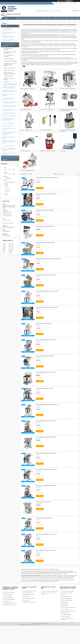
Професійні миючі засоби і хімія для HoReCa (9, 154)
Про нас (49, 18)
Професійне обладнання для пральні (9, 138)
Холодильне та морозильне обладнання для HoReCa (9, 37)
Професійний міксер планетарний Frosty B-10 (47, 405)
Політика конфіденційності (57, 624)
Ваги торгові (7, 82)
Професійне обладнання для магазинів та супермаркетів (9, 87)
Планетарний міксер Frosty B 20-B (44, 388)
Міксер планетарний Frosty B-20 (44, 518)
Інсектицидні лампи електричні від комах (9, 129)
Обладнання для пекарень (67, 600)
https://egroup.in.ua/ (7, 220)
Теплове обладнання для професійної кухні (8, 29)
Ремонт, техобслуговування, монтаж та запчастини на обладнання (9, 149)
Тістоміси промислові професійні (9, 56)
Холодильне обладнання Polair (29, 591)
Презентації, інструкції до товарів (10, 157)
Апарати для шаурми (65, 616)
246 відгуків (61, 1)
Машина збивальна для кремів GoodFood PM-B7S (48, 259)
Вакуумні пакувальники (66, 597)
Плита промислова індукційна (67, 591)
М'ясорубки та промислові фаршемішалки (10, 52)
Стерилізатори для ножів (8, 126)
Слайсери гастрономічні (8, 123)
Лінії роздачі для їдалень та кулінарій (9, 95)
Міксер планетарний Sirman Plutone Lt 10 (46, 534)
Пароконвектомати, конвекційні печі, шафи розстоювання (10, 102)
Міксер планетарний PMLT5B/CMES (45, 210)
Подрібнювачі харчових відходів (9, 79)
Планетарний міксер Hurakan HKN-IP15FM (46, 469)
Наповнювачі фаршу (8, 76)
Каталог (12, 18)
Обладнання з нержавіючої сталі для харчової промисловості (10, 91)
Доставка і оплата (35, 18)
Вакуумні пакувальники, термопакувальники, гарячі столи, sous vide (9, 119)
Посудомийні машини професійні (10, 113)
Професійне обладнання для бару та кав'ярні (9, 40)
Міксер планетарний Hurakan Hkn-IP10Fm (46, 453)
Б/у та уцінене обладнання (8, 146)
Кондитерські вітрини (8, 594)
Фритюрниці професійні (66, 615)
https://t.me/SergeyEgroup (8, 227)
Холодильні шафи (7, 601)
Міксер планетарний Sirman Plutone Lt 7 (46, 340)
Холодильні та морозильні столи (30, 602)
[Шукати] (59, 11)
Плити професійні (65, 606)
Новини (72, 18)
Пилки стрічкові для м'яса (10, 68)
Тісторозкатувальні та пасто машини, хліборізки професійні (10, 65)
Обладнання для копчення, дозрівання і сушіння (9, 99)
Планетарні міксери (65, 613)
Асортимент (5, 26)
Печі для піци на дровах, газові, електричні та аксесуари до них (10, 106)
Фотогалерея (26, 18)
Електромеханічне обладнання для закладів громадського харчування (9, 45)
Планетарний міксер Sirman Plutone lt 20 (46, 550)
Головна (6, 18)
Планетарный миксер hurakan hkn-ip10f (46, 421)
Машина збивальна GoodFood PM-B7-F (45, 226)
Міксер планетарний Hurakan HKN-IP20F (46, 486)
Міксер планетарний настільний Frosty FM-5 (47, 291)
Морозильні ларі (26, 597)
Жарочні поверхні (65, 604)
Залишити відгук (75, 11)
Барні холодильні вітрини (9, 592)
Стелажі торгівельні (8, 596)
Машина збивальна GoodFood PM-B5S (45, 242)
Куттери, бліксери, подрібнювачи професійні (9, 73)
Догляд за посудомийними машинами (50, 591)
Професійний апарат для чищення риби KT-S (47, 178)
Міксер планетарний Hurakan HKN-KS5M (46, 194)
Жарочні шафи (64, 602)
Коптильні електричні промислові (68, 607)
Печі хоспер (64, 595)
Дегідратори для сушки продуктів (68, 611)
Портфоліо (18, 18)
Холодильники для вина (8, 598)
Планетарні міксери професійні (8, 49)
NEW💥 (77, 18)
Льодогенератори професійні (9, 116)
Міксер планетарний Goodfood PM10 (45, 356)
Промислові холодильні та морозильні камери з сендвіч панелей (9, 142)
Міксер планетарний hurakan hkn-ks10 (46, 372)
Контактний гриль (65, 609)
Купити (41, 188)
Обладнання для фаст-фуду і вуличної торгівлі (9, 33)
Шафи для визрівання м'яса (67, 598)
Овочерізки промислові (9, 59)
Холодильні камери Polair (28, 595)
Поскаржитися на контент (45, 624)
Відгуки (67, 18)
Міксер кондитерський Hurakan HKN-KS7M (47, 307)
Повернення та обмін (58, 18)
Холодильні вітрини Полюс (9, 605)
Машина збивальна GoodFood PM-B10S (46, 275)
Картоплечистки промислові (10, 61)
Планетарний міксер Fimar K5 (43, 502)
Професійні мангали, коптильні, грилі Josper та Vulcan (10, 110)
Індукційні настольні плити (67, 593)
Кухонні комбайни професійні (10, 84)
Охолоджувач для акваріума (29, 598)
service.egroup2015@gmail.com (8, 223)
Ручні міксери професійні (9, 70)
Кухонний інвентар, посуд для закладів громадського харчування (9, 133)
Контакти (43, 18)
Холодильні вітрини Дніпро (9, 599)
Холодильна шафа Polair (28, 593)
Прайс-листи (5, 160)
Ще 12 (6, 195)
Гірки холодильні (26, 600)
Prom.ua (47, 623)
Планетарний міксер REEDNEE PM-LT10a (46, 437)
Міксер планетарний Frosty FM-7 (44, 324)
